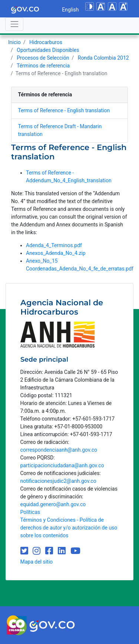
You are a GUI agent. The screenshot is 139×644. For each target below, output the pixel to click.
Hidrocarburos (46, 42)
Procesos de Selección (43, 58)
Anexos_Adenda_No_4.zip (56, 253)
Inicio (14, 42)
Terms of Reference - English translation (64, 110)
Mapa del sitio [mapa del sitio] (37, 562)
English (70, 10)
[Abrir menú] (14, 24)
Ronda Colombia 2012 (103, 58)
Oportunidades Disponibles (48, 50)
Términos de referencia (43, 66)
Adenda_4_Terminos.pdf (54, 245)
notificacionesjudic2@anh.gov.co (58, 481)
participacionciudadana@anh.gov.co (62, 465)
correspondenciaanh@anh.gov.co (59, 450)
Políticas (30, 512)
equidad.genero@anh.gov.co (53, 504)
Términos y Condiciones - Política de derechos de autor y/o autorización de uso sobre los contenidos (69, 528)
